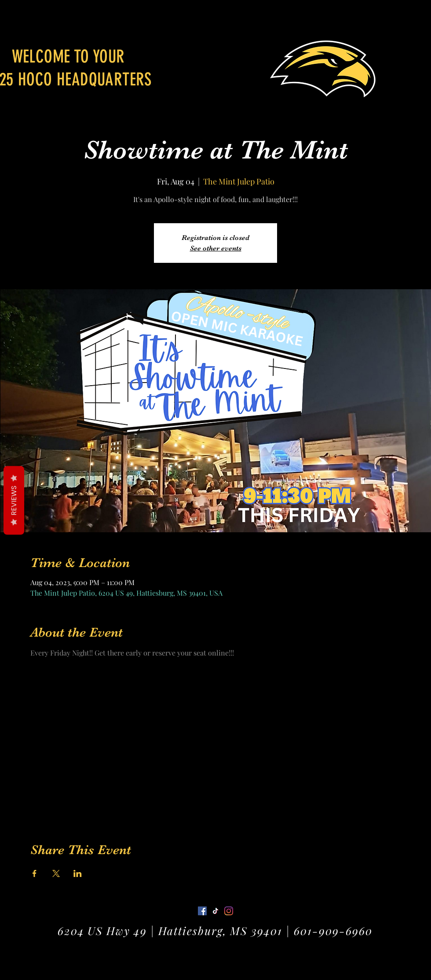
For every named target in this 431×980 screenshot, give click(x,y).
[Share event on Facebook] (35, 873)
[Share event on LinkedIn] (78, 873)
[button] (416, 20)
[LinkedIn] (229, 911)
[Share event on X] (56, 873)
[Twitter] (215, 911)
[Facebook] (202, 911)
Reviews (14, 501)
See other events (216, 248)
